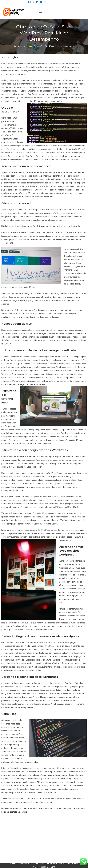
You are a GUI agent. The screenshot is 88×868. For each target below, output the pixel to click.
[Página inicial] (15, 46)
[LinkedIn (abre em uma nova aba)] (37, 2)
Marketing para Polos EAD (69, 863)
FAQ (20, 863)
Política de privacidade (48, 863)
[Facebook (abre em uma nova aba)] (30, 2)
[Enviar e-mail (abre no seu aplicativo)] (45, 2)
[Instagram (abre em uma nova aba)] (34, 2)
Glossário (13, 863)
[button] (40, 12)
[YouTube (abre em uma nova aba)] (41, 2)
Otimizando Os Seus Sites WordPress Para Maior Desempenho (49, 46)
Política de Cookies (31, 863)
